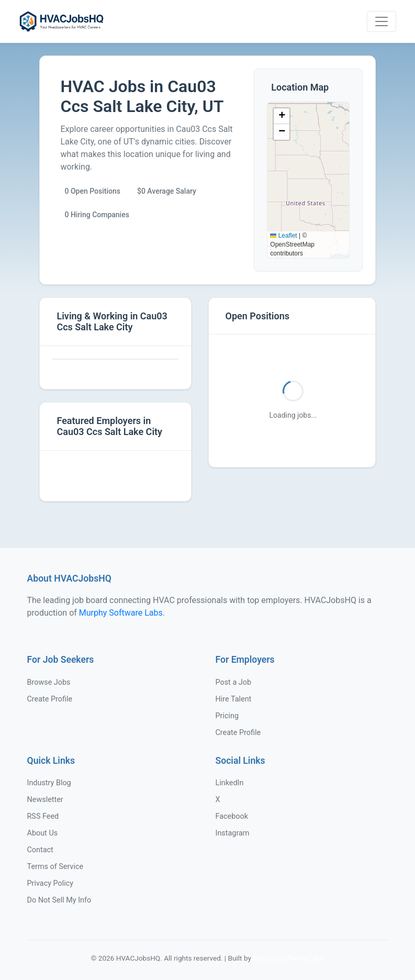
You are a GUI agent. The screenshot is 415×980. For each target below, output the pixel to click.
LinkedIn (230, 783)
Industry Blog (49, 783)
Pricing (227, 716)
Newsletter (45, 800)
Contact (40, 850)
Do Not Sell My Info (59, 900)
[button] (282, 116)
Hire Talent (234, 699)
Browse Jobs (49, 682)
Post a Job (234, 682)
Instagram (233, 833)
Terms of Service (55, 867)
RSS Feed (43, 816)
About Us (43, 833)
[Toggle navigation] (382, 21)
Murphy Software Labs (121, 613)
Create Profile (50, 699)
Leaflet (283, 236)
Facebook (232, 816)
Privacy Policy (51, 883)
